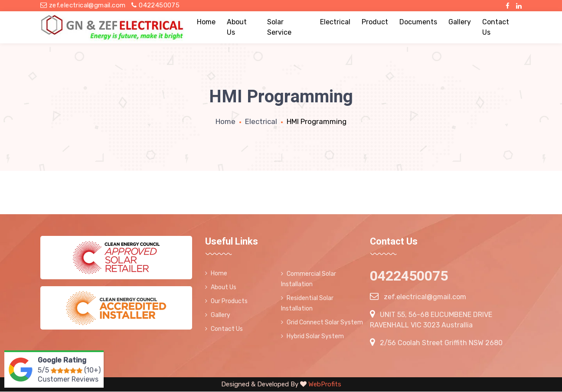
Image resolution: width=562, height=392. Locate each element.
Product (375, 22)
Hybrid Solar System (312, 336)
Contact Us (496, 27)
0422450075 (155, 5)
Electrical (335, 22)
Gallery (460, 22)
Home (206, 22)
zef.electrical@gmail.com (83, 5)
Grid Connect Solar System (322, 322)
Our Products (226, 301)
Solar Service (279, 27)
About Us (237, 27)
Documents (418, 22)
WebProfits (324, 384)
